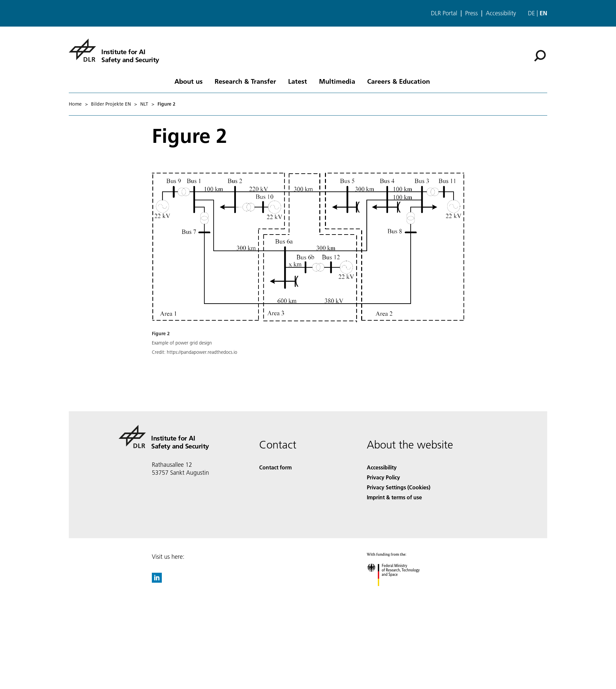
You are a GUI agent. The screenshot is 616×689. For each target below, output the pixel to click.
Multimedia (337, 81)
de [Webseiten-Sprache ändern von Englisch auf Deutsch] (531, 13)
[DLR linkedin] (157, 581)
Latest (298, 81)
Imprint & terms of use (394, 497)
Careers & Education (399, 81)
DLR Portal (444, 13)
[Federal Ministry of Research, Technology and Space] (399, 592)
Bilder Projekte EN (111, 104)
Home (75, 104)
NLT (144, 104)
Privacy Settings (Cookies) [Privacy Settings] (399, 487)
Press (471, 13)
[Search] (540, 56)
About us (189, 81)
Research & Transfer (245, 81)
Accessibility (501, 13)
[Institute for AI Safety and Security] (114, 50)
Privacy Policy (383, 477)
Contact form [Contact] (275, 467)
